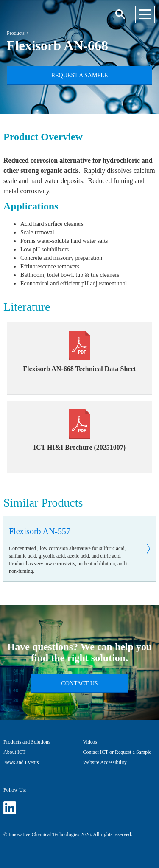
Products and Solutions (27, 742)
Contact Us (79, 683)
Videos (90, 742)
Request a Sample (80, 75)
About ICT (14, 752)
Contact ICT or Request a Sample (117, 752)
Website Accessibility (105, 762)
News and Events (21, 762)
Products (16, 33)
